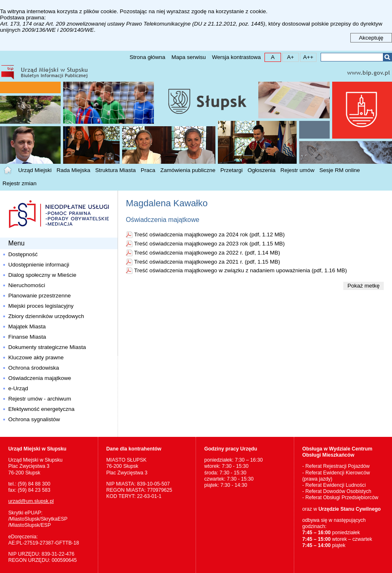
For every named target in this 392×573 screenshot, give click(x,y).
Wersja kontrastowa (236, 57)
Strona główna (147, 57)
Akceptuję (371, 38)
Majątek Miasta (27, 327)
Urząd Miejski (35, 170)
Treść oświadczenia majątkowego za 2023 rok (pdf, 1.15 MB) (209, 244)
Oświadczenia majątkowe (40, 378)
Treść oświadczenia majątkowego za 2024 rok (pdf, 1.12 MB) (209, 235)
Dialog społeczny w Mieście (42, 275)
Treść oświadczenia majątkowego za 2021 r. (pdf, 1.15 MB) (207, 262)
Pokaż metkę (364, 286)
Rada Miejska (73, 170)
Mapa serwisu (188, 57)
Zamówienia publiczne (188, 170)
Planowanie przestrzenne (40, 296)
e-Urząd (18, 388)
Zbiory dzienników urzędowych (46, 316)
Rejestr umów (298, 170)
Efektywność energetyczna (41, 409)
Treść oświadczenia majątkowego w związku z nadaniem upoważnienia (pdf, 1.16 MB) (241, 270)
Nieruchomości (27, 285)
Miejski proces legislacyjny (41, 306)
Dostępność (23, 254)
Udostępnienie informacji (39, 265)
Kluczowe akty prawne (36, 357)
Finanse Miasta (27, 337)
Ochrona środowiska (34, 368)
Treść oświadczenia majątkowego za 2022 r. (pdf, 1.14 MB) (207, 253)
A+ (288, 57)
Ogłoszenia (262, 170)
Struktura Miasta (116, 170)
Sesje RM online (340, 170)
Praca (148, 170)
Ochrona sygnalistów (34, 419)
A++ (307, 57)
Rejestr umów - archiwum (40, 399)
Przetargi (231, 170)
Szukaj (387, 57)
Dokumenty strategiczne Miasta (47, 347)
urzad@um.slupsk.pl (31, 501)
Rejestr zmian (20, 183)
